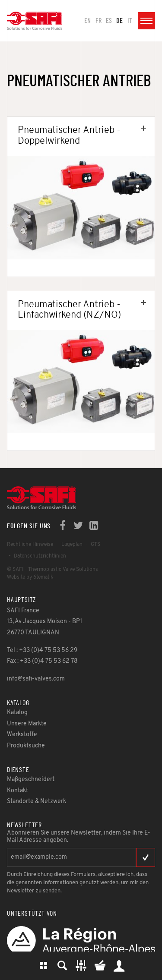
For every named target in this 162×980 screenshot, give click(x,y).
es (109, 21)
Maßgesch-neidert (81, 966)
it (130, 21)
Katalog (43, 966)
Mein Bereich (119, 966)
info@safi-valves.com (36, 679)
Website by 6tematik (30, 577)
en (87, 21)
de (119, 21)
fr (98, 21)
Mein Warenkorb (100, 966)
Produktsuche (62, 966)
